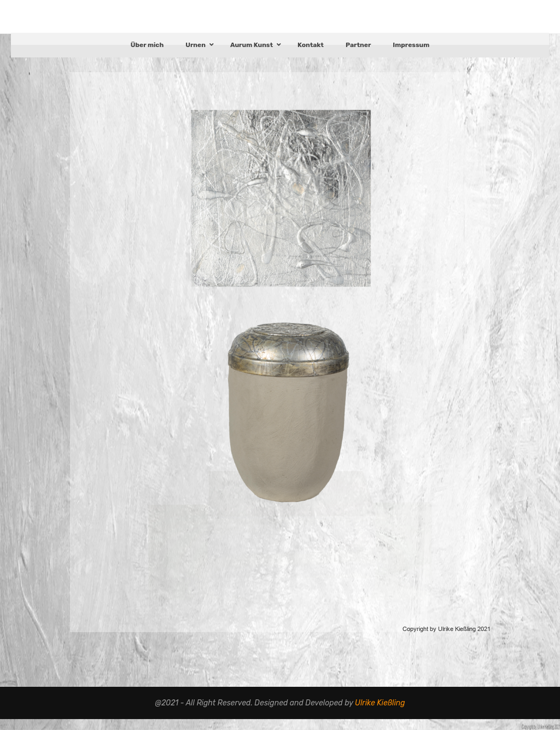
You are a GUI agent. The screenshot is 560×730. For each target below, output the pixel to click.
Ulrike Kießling (380, 713)
